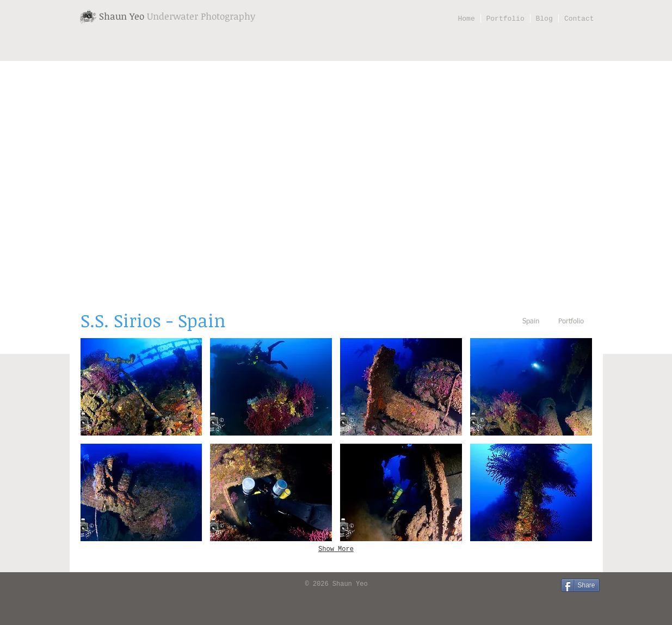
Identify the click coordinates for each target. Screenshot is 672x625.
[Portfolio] (571, 322)
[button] (141, 387)
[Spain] (531, 322)
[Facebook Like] (94, 585)
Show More (336, 549)
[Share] (580, 585)
